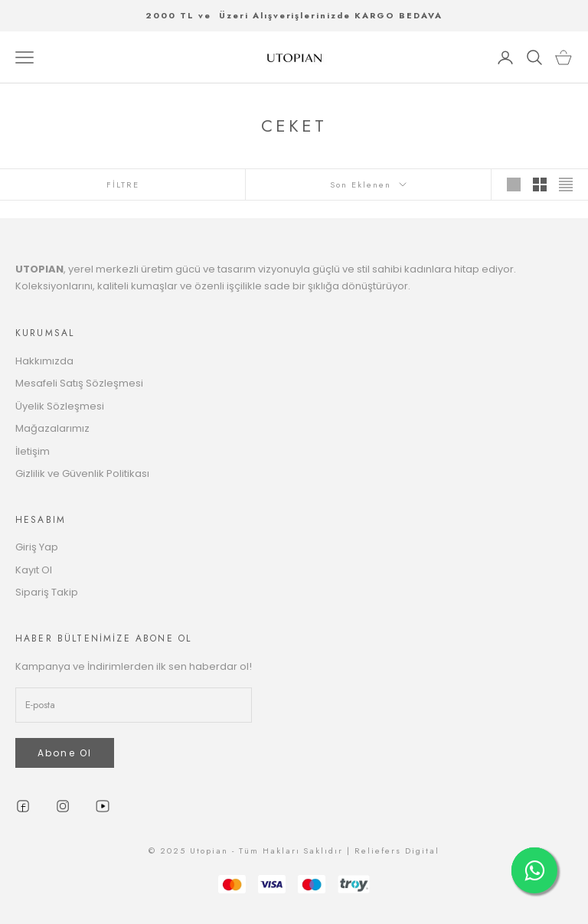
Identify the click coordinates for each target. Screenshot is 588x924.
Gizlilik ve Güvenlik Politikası (82, 473)
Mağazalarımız (52, 428)
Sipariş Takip (47, 592)
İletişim (33, 451)
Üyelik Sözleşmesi (60, 406)
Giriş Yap (37, 547)
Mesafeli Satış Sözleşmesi (79, 383)
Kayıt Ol (34, 570)
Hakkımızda (44, 361)
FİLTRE (123, 184)
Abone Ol (65, 753)
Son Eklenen (368, 184)
